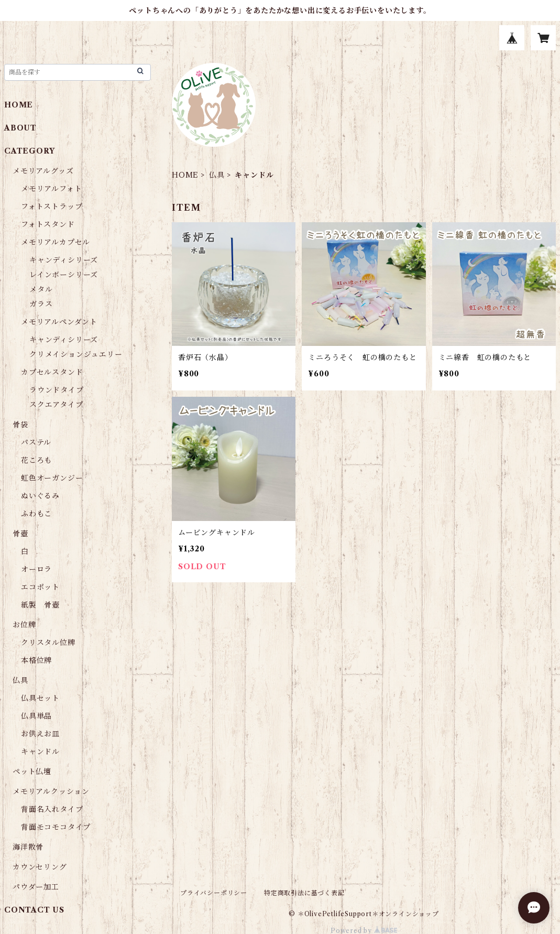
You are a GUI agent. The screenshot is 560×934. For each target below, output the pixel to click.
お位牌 (24, 625)
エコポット (40, 587)
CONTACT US (34, 910)
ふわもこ (36, 514)
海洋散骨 (28, 847)
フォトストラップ (52, 207)
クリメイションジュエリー (76, 354)
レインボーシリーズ (64, 275)
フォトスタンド (48, 224)
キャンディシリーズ (64, 260)
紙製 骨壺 (40, 605)
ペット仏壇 (32, 772)
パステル (36, 442)
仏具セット (40, 698)
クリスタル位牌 (48, 643)
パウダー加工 (36, 887)
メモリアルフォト (51, 189)
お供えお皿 (40, 734)
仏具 (217, 175)
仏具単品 (36, 716)
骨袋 (20, 425)
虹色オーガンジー (52, 478)
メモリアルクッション (51, 791)
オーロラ (36, 569)
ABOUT (20, 128)
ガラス (41, 304)
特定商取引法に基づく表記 (304, 893)
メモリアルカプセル (56, 242)
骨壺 (20, 534)
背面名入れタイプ (52, 809)
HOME (185, 175)
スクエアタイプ (56, 405)
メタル (41, 289)
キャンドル (40, 752)
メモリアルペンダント (59, 322)
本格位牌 (36, 660)
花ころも (36, 460)
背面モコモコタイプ (56, 827)
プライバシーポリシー (214, 893)
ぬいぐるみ (40, 496)
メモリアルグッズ (43, 171)
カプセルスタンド (52, 372)
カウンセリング (40, 867)
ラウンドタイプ (57, 390)
